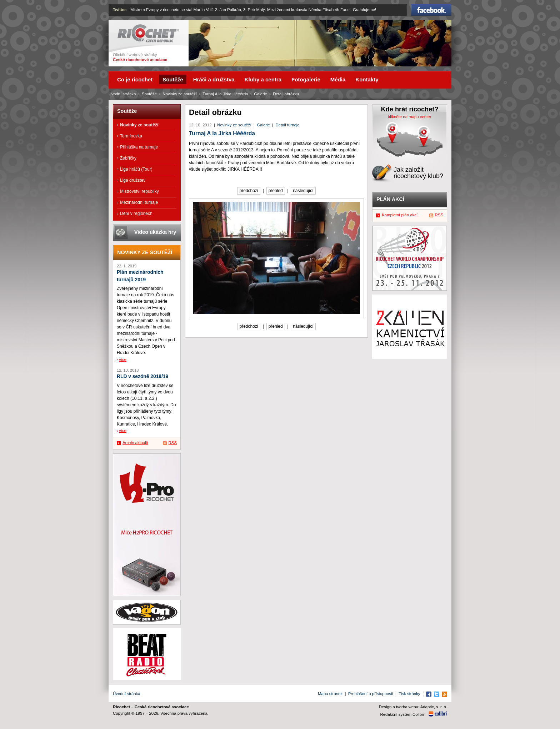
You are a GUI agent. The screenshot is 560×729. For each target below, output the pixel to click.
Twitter (119, 10)
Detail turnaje (288, 125)
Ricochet (148, 33)
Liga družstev (133, 180)
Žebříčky (128, 158)
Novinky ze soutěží (234, 125)
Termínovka (131, 136)
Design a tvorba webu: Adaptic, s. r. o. (413, 707)
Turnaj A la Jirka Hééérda (222, 133)
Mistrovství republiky (139, 191)
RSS (173, 443)
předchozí (249, 191)
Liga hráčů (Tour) (136, 169)
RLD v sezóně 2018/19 (142, 376)
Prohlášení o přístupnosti (371, 694)
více (123, 360)
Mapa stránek (330, 694)
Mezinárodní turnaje (139, 202)
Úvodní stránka (122, 94)
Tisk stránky (409, 694)
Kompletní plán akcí (400, 215)
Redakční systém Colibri (402, 714)
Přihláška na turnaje (139, 147)
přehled (276, 191)
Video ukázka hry (155, 232)
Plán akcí (390, 199)
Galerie (263, 125)
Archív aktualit (135, 443)
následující (303, 191)
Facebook (431, 10)
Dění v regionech (136, 213)
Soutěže (149, 94)
